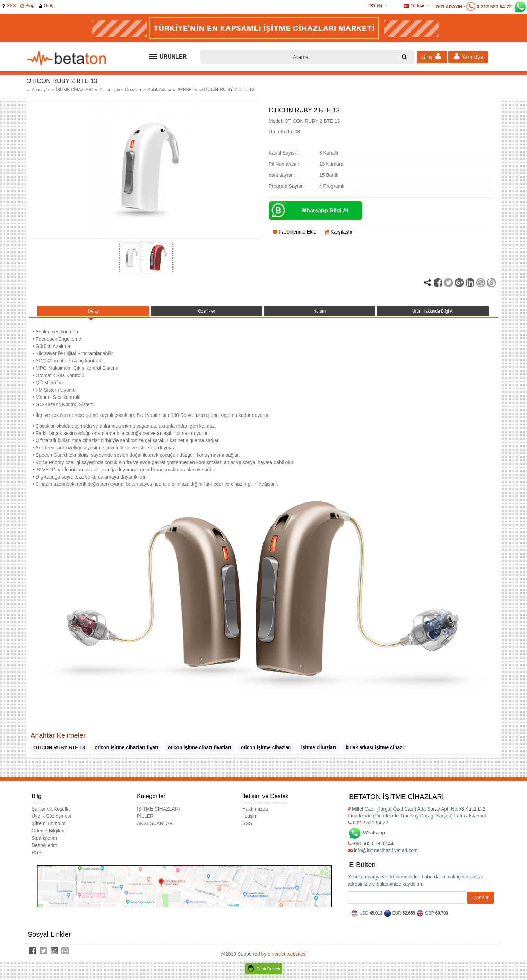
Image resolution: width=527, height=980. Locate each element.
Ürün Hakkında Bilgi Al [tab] (433, 313)
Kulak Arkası (160, 90)
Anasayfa (41, 90)
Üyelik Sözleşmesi (51, 821)
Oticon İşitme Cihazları (121, 90)
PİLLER (145, 821)
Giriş (46, 5)
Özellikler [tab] (207, 313)
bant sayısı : (282, 175)
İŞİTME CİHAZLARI (75, 90)
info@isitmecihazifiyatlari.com (383, 855)
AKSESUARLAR (155, 828)
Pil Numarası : (284, 164)
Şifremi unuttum (49, 828)
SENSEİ (186, 90)
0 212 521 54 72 (494, 7)
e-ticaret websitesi (287, 959)
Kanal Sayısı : (284, 153)
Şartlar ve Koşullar (51, 814)
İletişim (250, 821)
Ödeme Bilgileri (48, 835)
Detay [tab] (94, 313)
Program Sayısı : (287, 186)
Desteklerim (44, 850)
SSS (9, 5)
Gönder (481, 902)
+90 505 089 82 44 (371, 848)
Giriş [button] (432, 56)
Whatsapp (366, 838)
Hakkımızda (255, 814)
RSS (37, 857)
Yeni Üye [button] (468, 56)
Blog (27, 5)
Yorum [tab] (320, 313)
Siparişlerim (44, 843)
